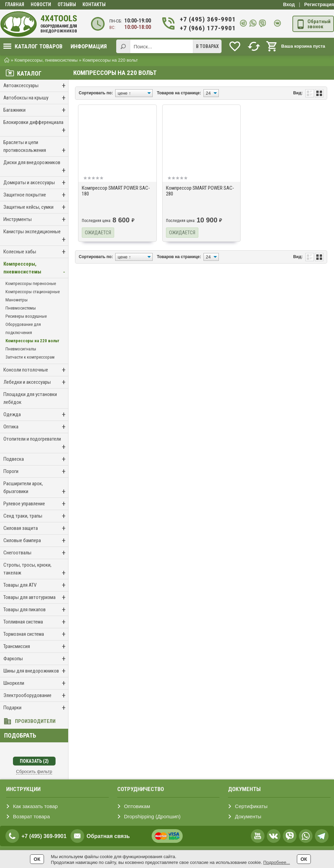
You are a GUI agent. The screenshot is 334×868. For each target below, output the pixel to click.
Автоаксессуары (36, 86)
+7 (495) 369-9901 (208, 19)
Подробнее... (276, 862)
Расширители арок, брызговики (36, 488)
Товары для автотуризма (36, 597)
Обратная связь (108, 836)
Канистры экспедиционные (36, 236)
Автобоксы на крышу (36, 98)
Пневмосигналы (21, 349)
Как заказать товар (35, 806)
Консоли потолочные (36, 370)
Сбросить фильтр (34, 771)
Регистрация (319, 4)
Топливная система (36, 622)
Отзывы (67, 4)
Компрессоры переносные (31, 283)
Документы (248, 816)
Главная (15, 4)
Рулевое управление (36, 504)
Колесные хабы (36, 252)
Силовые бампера (36, 541)
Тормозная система (36, 634)
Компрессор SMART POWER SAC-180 (116, 191)
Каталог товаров (33, 46)
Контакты (94, 4)
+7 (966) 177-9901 (208, 28)
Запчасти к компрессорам (30, 357)
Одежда (36, 415)
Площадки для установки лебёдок (30, 398)
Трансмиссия (36, 646)
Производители (35, 721)
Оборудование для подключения (23, 328)
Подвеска (36, 459)
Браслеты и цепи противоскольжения (36, 147)
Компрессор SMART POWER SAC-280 (200, 191)
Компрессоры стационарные (33, 292)
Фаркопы (36, 659)
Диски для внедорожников (36, 167)
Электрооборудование (36, 696)
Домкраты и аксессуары (36, 183)
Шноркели (36, 683)
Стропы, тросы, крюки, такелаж (36, 570)
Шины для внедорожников (36, 671)
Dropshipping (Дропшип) (152, 816)
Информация (89, 46)
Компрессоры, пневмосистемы (36, 269)
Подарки (36, 708)
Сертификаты (251, 806)
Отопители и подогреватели (36, 444)
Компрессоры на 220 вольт (32, 341)
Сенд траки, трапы (36, 516)
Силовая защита (36, 528)
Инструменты (36, 219)
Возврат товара (31, 816)
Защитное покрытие (36, 195)
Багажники (36, 110)
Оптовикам (137, 806)
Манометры (17, 300)
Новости (41, 4)
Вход (289, 4)
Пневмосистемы (21, 308)
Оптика (36, 427)
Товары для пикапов (36, 610)
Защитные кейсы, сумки (36, 207)
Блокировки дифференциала (36, 127)
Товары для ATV (36, 585)
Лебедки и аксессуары (36, 382)
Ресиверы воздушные (26, 316)
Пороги (36, 471)
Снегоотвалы (36, 553)
